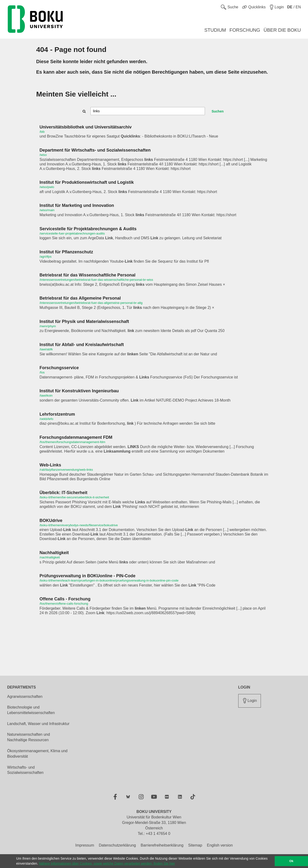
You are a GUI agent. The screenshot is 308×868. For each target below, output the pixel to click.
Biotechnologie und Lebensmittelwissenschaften (31, 710)
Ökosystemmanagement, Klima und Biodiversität (37, 754)
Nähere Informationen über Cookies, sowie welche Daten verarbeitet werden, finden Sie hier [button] (107, 863)
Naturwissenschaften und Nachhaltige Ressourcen (29, 737)
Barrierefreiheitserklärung (162, 845)
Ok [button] (291, 861)
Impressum (85, 845)
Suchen (218, 111)
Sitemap (195, 845)
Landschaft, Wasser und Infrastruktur (38, 724)
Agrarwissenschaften (25, 697)
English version (220, 845)
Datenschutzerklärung (117, 845)
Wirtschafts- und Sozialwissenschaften (25, 770)
